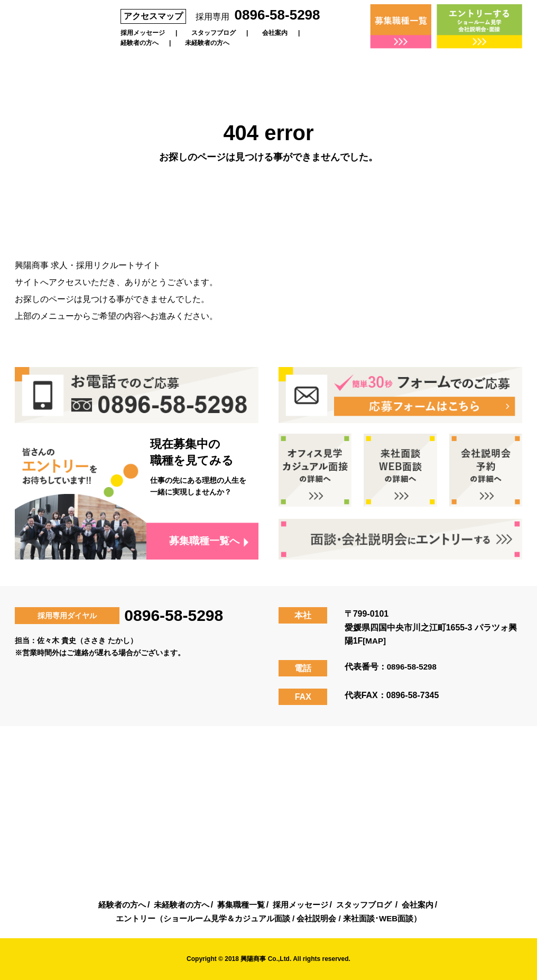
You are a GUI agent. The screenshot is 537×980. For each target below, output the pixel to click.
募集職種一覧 (239, 905)
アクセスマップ (153, 16)
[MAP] (375, 641)
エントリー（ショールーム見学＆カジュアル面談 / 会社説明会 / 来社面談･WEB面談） (268, 918)
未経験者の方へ (207, 43)
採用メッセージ (143, 33)
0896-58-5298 (277, 15)
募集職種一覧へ (202, 541)
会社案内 (275, 33)
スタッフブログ (214, 33)
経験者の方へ (140, 43)
